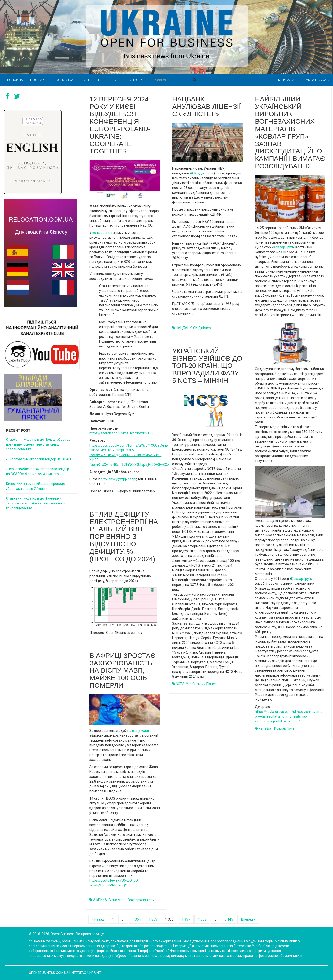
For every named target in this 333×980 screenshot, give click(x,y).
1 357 (186, 919)
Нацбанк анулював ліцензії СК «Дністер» (207, 107)
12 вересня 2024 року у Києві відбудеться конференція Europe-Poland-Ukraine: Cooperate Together (120, 125)
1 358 (202, 919)
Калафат (266, 728)
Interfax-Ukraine (86, 973)
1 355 (153, 919)
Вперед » (248, 919)
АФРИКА (100, 900)
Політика (38, 80)
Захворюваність (141, 900)
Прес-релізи (107, 80)
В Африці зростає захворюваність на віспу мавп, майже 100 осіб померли (122, 670)
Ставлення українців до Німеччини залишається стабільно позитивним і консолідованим (36, 503)
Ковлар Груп (283, 247)
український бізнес (201, 684)
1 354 (137, 919)
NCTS (180, 684)
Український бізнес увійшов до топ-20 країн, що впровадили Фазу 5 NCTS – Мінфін (207, 366)
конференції (102, 233)
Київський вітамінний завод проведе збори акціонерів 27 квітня (36, 486)
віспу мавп (141, 731)
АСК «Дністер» (202, 173)
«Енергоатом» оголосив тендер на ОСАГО (39, 459)
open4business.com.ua (49, 973)
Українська (318, 80)
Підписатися (287, 80)
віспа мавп (118, 900)
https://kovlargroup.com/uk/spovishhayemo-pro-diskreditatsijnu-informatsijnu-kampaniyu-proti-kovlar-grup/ (289, 716)
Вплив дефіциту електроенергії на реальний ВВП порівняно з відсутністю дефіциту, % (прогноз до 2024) (124, 537)
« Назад (98, 919)
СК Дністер (202, 328)
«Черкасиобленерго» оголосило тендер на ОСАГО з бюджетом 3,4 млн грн (38, 471)
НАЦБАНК (184, 328)
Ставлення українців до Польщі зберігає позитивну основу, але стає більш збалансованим (38, 444)
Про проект (135, 80)
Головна (15, 80)
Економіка (64, 80)
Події (85, 80)
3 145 (229, 919)
